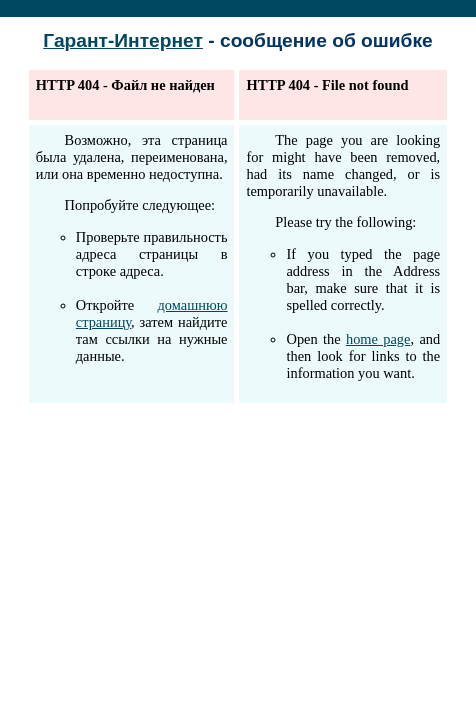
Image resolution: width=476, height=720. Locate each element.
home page (378, 339)
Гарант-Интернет (123, 40)
